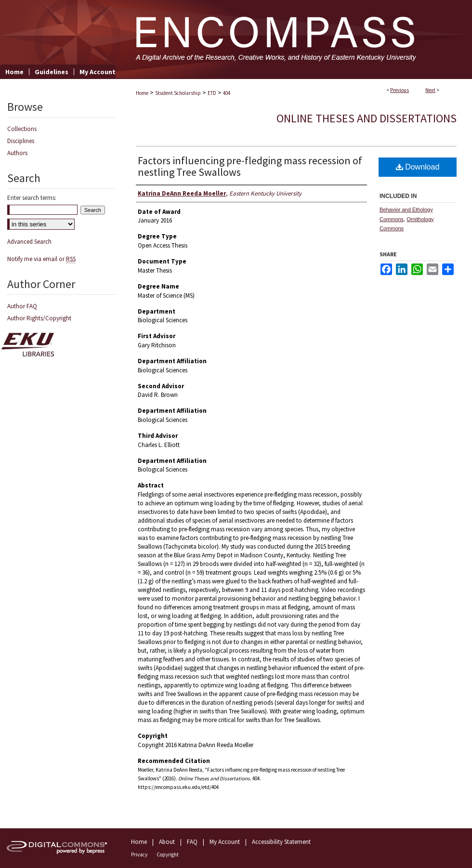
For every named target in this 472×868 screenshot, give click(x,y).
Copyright (168, 855)
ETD (212, 93)
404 (227, 93)
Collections (22, 129)
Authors (17, 153)
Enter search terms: (32, 198)
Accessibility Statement (281, 842)
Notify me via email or (41, 259)
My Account (225, 842)
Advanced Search (29, 242)
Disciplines (21, 141)
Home (142, 93)
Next (430, 90)
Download (418, 167)
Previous (400, 90)
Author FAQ (22, 306)
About (167, 842)
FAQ (192, 842)
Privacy (139, 855)
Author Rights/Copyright (39, 318)
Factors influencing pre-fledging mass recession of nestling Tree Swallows (250, 166)
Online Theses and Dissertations (367, 118)
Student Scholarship (178, 93)
